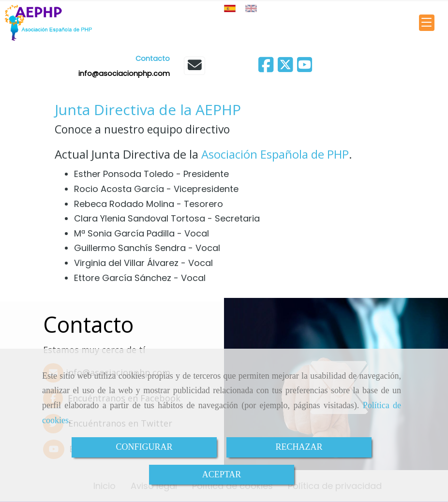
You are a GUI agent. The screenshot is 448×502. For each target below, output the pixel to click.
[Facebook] (266, 68)
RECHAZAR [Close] (299, 447)
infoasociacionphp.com (124, 74)
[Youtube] (305, 68)
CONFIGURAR (144, 447)
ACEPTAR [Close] (222, 474)
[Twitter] (285, 68)
